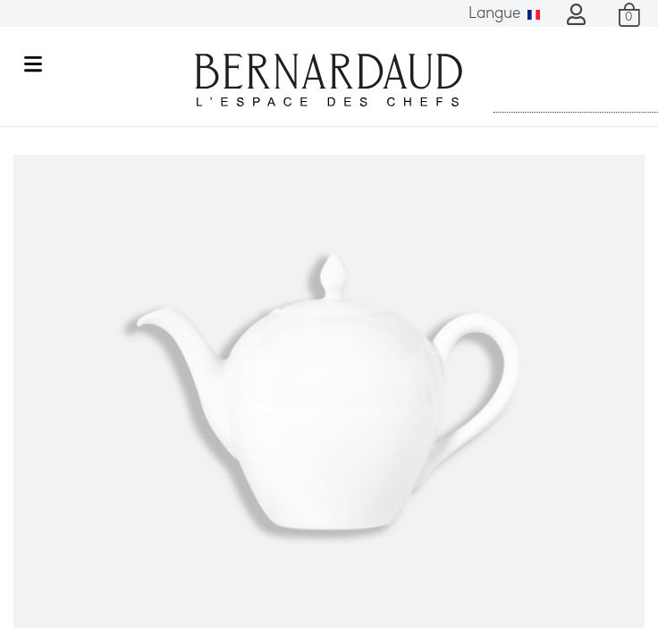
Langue (504, 14)
